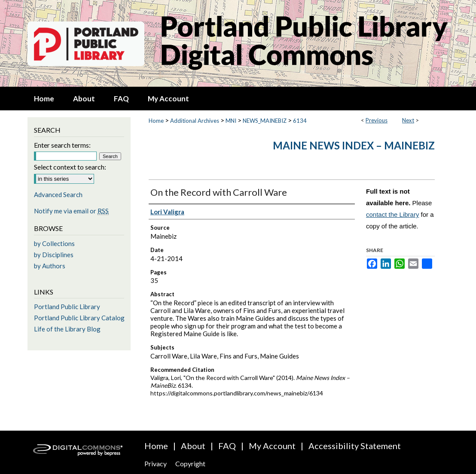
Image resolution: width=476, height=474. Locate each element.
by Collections (54, 243)
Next (408, 120)
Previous (377, 120)
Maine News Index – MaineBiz (354, 145)
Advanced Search (58, 194)
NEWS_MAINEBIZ (265, 121)
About (193, 446)
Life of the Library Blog (67, 329)
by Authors (50, 266)
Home (156, 121)
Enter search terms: (62, 145)
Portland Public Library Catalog (79, 318)
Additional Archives (195, 121)
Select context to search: (70, 167)
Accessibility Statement (355, 446)
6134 (300, 121)
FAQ (227, 446)
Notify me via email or (71, 211)
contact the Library (392, 214)
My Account (272, 446)
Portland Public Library (67, 307)
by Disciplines (54, 255)
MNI (231, 121)
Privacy (156, 463)
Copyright (190, 463)
